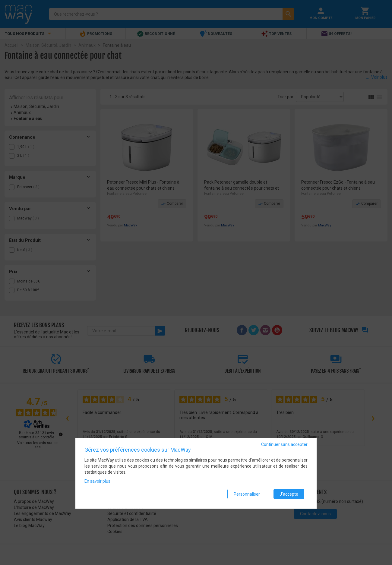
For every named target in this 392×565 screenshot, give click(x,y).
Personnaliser (247, 494)
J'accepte (289, 494)
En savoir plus (97, 481)
